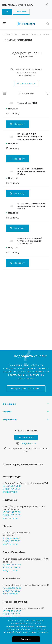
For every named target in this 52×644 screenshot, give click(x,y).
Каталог (7, 412)
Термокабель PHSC (22, 103)
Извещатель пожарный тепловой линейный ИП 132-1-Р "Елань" (24, 241)
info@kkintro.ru (28, 443)
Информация (10, 420)
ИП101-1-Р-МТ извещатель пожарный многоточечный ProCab (26, 206)
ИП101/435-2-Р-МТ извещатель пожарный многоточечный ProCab (24, 137)
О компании (9, 404)
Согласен (26, 639)
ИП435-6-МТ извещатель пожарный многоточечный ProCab (26, 171)
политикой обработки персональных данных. (26, 632)
